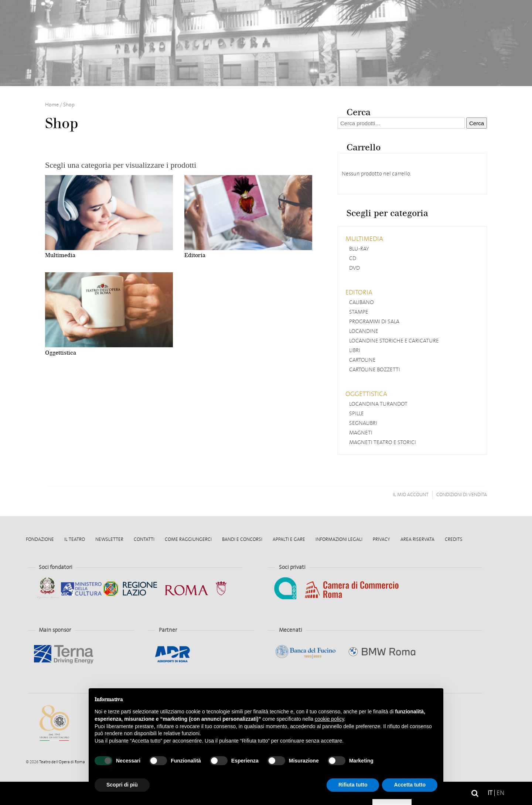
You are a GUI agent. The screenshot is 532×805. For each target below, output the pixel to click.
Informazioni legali (339, 539)
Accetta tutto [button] (410, 785)
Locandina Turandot (378, 404)
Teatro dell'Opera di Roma (62, 762)
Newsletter (109, 539)
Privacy (381, 539)
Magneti (361, 433)
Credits (454, 539)
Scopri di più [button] (122, 785)
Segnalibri (363, 423)
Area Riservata (417, 539)
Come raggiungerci (188, 539)
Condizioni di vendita (462, 494)
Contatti (144, 539)
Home (66, 793)
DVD (354, 268)
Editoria (359, 292)
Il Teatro (75, 539)
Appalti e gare (289, 539)
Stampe (359, 312)
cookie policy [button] (329, 719)
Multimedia (364, 239)
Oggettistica (366, 394)
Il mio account (411, 494)
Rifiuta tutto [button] (353, 785)
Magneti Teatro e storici (383, 442)
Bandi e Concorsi (242, 539)
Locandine (364, 331)
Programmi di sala (374, 321)
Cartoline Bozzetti (375, 369)
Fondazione (40, 539)
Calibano (362, 302)
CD (353, 258)
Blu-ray (359, 249)
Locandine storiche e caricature (394, 341)
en (500, 793)
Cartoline (362, 360)
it (490, 793)
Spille (357, 413)
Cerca (477, 123)
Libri (355, 350)
